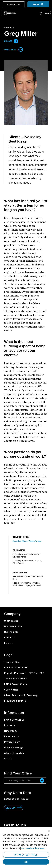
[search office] (42, 780)
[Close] (49, 831)
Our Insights (11, 632)
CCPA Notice (11, 690)
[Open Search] (41, 14)
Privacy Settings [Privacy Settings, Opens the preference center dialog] (26, 855)
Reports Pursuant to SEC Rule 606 (24, 673)
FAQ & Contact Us (14, 720)
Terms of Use (12, 662)
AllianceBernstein (14, 753)
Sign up (10, 808)
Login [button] (36, 4)
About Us (9, 637)
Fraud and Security (15, 701)
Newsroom (10, 731)
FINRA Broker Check (16, 684)
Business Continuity (16, 667)
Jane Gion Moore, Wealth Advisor (27, 541)
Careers (9, 643)
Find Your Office (18, 773)
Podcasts (9, 725)
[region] (26, 847)
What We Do (11, 621)
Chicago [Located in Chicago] (8, 41)
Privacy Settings (14, 747)
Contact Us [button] (14, 4)
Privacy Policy (12, 742)
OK (26, 862)
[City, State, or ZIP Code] (25, 781)
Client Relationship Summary (21, 695)
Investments (12, 736)
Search (8, 758)
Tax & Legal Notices (16, 679)
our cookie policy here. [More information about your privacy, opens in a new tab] (33, 848)
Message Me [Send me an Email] (13, 49)
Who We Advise (13, 626)
